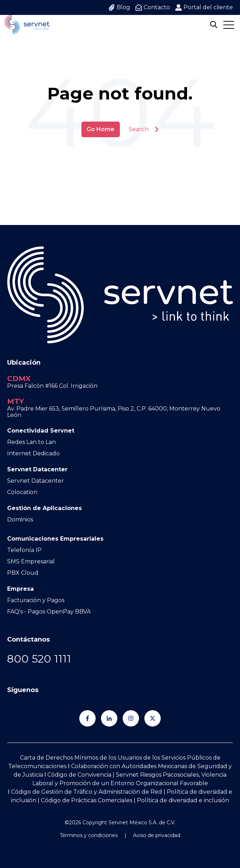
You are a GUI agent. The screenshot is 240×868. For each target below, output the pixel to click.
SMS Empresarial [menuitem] (31, 561)
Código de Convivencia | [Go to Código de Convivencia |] (82, 775)
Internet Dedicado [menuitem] (33, 453)
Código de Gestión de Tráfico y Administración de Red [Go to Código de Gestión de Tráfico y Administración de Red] (87, 792)
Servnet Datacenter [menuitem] (37, 469)
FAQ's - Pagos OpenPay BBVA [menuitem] (49, 612)
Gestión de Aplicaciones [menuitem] (44, 508)
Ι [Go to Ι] (45, 775)
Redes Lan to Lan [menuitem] (31, 442)
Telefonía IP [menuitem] (24, 550)
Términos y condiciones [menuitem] (89, 835)
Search (144, 129)
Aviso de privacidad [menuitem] (157, 835)
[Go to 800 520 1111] (39, 659)
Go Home (101, 129)
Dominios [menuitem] (20, 519)
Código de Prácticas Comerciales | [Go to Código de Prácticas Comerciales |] (89, 800)
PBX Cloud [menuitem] (23, 573)
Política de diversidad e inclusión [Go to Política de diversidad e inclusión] (183, 800)
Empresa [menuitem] (20, 589)
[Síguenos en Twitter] (153, 718)
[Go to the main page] (27, 25)
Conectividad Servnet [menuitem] (41, 431)
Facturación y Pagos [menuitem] (36, 600)
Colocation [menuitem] (22, 492)
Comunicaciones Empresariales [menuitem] (55, 539)
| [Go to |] (164, 792)
